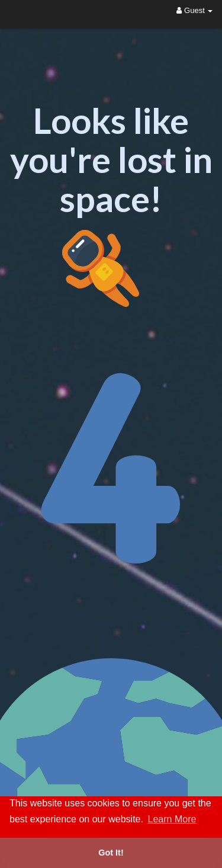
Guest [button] (194, 10)
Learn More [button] (172, 819)
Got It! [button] (111, 853)
